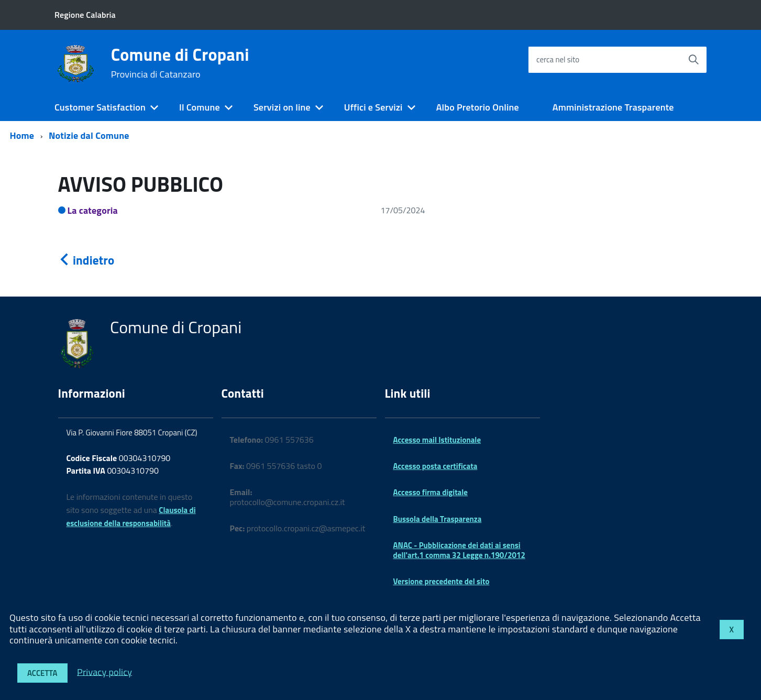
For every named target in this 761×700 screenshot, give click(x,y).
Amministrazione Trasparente (613, 107)
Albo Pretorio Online (478, 107)
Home (22, 135)
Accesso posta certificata (435, 466)
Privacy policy (104, 671)
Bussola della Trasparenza (438, 519)
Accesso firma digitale (431, 492)
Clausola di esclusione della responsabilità (131, 517)
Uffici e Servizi (373, 107)
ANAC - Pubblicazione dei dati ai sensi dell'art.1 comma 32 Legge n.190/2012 (459, 550)
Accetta (42, 673)
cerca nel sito (558, 59)
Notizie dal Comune (89, 135)
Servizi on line (282, 107)
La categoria (93, 210)
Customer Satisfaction (100, 107)
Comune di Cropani (180, 63)
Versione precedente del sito (442, 581)
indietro (86, 260)
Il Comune (200, 107)
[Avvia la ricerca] (693, 60)
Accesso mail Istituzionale (437, 440)
